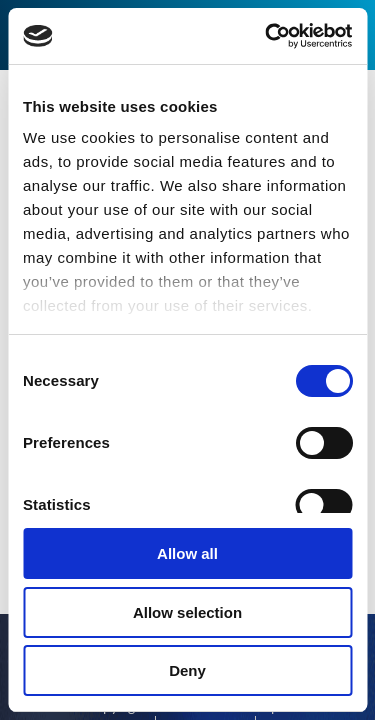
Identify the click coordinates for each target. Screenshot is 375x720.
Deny (187, 670)
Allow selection (187, 612)
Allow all (187, 553)
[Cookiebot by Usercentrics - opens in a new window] (267, 36)
